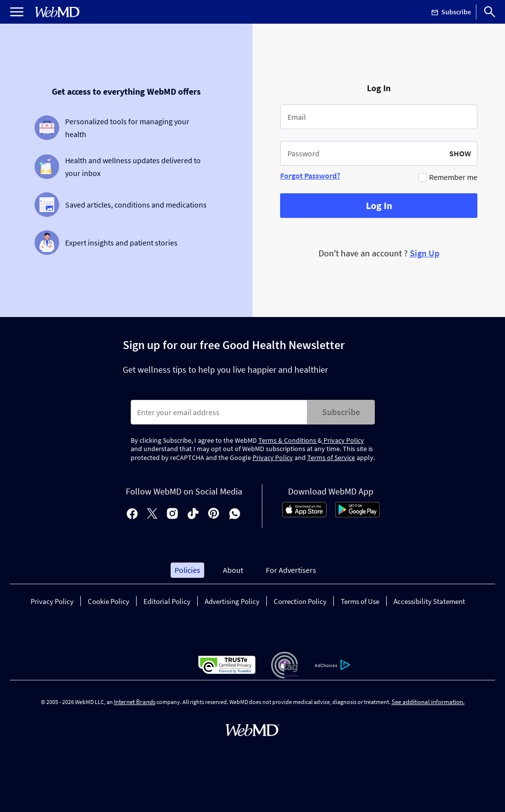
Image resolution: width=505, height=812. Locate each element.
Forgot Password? (310, 176)
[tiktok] (193, 514)
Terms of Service (331, 458)
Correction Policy (300, 601)
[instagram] (172, 514)
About (233, 570)
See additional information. (428, 702)
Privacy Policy (343, 440)
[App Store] (304, 515)
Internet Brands (135, 702)
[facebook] (132, 514)
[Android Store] (358, 515)
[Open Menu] (17, 12)
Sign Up (425, 253)
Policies (187, 570)
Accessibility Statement (429, 601)
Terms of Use (360, 601)
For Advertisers (291, 570)
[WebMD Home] (57, 12)
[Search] (490, 12)
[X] (152, 514)
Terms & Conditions (288, 440)
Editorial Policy (167, 601)
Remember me (453, 177)
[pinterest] (214, 514)
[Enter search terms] (219, 412)
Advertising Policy (232, 601)
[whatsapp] (235, 514)
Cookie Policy (108, 601)
